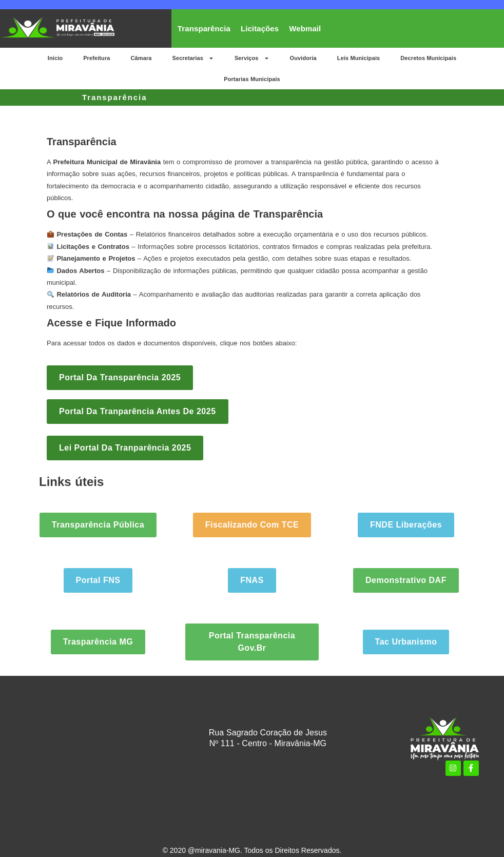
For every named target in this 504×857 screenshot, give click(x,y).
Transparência (204, 28)
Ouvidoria (303, 58)
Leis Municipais (358, 58)
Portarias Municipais (252, 79)
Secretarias (193, 58)
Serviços (252, 58)
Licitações (260, 28)
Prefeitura (96, 58)
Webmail (305, 28)
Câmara (141, 58)
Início (55, 58)
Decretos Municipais (428, 58)
